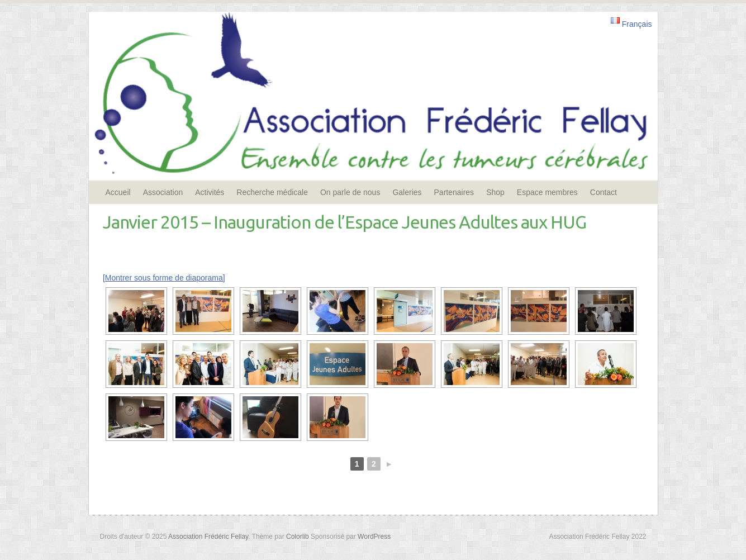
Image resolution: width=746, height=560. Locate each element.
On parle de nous (350, 192)
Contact (604, 192)
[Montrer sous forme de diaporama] (164, 278)
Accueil (118, 192)
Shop (495, 192)
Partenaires (454, 192)
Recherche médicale (272, 192)
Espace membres (547, 192)
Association (163, 192)
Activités (210, 192)
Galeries (407, 192)
